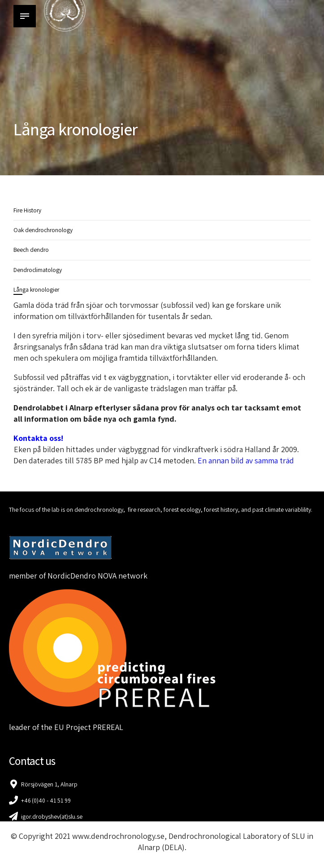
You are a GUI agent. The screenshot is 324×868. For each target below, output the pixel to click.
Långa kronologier (37, 289)
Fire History (28, 210)
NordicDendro (72, 576)
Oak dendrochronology (44, 230)
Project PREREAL (95, 727)
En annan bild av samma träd (247, 460)
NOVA (107, 576)
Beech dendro (32, 250)
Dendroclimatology (38, 270)
